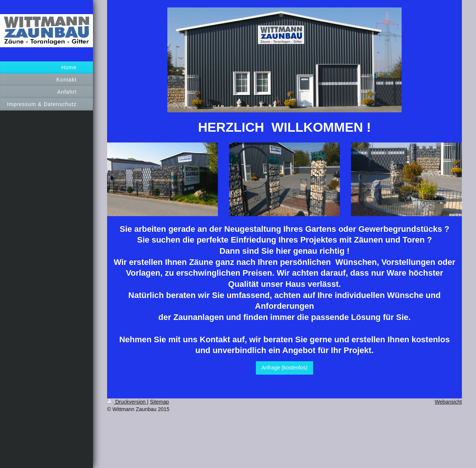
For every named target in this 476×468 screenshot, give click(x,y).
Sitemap (159, 402)
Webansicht (448, 402)
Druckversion (127, 402)
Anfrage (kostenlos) (284, 368)
